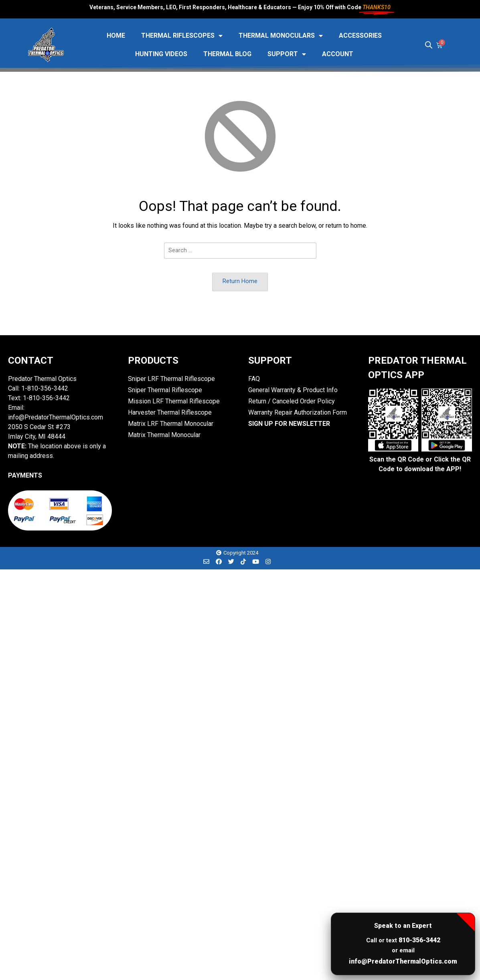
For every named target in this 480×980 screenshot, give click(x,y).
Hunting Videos (161, 54)
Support (287, 54)
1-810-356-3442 (45, 388)
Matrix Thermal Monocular (164, 435)
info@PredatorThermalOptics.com (403, 961)
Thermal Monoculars (281, 36)
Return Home (240, 281)
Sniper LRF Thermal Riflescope (171, 379)
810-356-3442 (419, 940)
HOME (116, 35)
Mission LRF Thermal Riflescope (174, 401)
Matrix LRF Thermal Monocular (171, 424)
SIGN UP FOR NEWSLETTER (289, 424)
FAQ (254, 379)
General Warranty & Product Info (293, 390)
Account (338, 54)
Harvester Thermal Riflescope (170, 412)
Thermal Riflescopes (182, 36)
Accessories (360, 35)
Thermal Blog (227, 54)
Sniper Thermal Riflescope (165, 390)
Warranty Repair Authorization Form (298, 412)
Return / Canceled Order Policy (292, 401)
